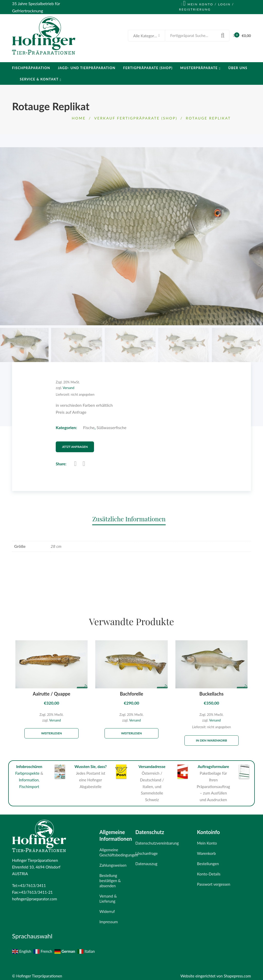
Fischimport (29, 784)
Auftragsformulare (213, 764)
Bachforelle (132, 691)
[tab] (131, 516)
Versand (68, 388)
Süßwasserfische (111, 427)
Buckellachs (211, 691)
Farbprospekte (27, 771)
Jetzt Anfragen (80, 444)
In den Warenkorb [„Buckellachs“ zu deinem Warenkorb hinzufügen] (212, 738)
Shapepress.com (237, 973)
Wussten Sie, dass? (91, 764)
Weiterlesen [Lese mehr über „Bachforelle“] (132, 731)
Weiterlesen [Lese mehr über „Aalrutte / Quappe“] (51, 731)
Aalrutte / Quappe (52, 691)
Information (29, 777)
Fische (89, 427)
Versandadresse (152, 764)
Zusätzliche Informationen (129, 516)
